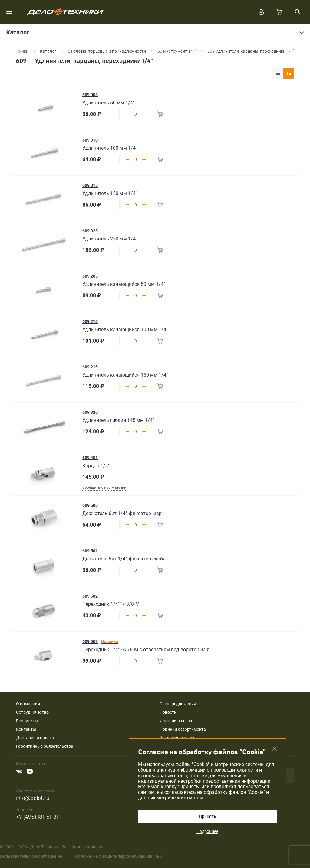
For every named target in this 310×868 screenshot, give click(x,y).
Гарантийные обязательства (45, 746)
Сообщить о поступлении (104, 488)
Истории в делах (176, 721)
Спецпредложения (178, 704)
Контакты (26, 729)
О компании (28, 704)
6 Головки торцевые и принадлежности (107, 51)
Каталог (48, 51)
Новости (168, 712)
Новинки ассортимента (183, 729)
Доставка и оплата (35, 738)
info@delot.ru (33, 798)
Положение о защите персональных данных (119, 856)
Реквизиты (27, 721)
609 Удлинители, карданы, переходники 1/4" (251, 51)
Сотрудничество (32, 712)
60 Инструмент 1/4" (177, 51)
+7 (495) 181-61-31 (37, 817)
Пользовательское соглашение (31, 856)
